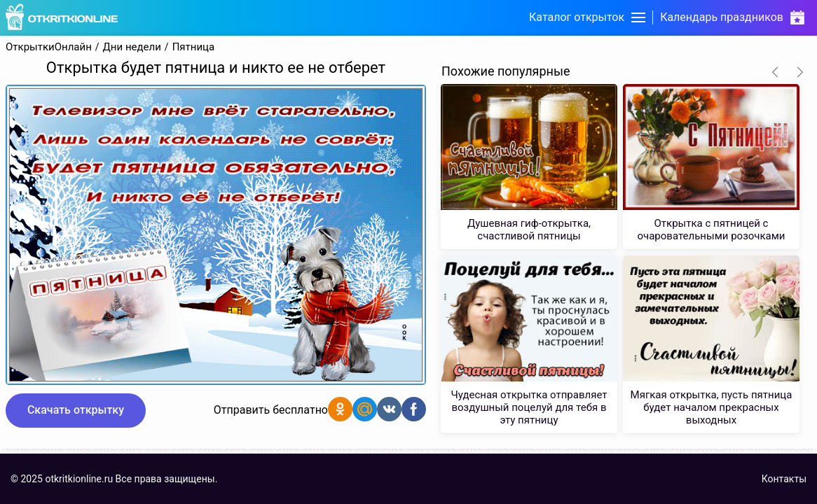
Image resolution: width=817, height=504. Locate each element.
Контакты (784, 479)
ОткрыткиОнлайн (49, 47)
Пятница (194, 47)
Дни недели (132, 47)
